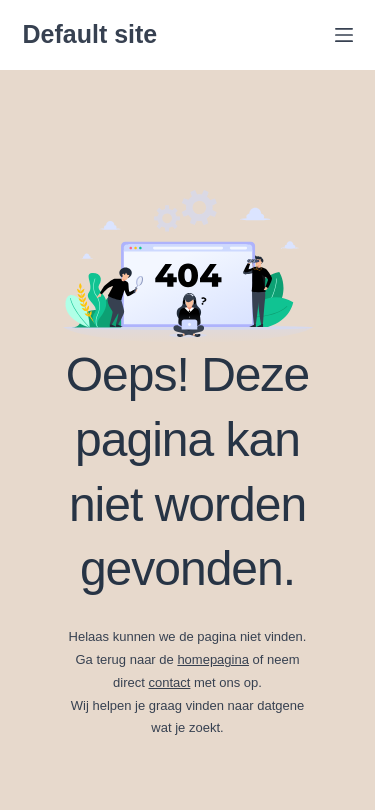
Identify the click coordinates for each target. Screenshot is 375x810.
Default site (90, 34)
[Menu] (344, 35)
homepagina (213, 659)
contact (169, 682)
